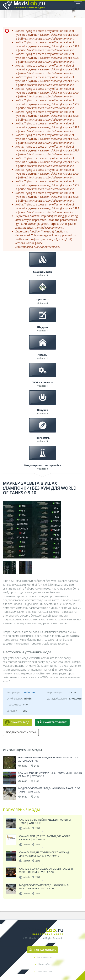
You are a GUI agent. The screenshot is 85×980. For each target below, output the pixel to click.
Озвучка (43, 410)
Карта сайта (44, 964)
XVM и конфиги (43, 382)
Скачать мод (17, 722)
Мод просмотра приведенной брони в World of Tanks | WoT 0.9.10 (49, 790)
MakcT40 (29, 692)
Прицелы (42, 299)
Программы (42, 438)
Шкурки (42, 327)
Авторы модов (44, 957)
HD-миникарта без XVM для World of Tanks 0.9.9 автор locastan (48, 759)
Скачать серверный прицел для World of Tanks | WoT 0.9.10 (45, 821)
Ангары (42, 355)
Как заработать (42, 950)
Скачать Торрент (52, 722)
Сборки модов (42, 272)
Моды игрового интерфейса (42, 465)
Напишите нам (44, 971)
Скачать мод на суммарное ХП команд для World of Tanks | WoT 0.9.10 (50, 774)
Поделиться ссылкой (21, 732)
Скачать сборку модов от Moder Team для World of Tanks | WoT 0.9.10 (46, 870)
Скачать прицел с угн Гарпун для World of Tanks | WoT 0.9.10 (45, 838)
